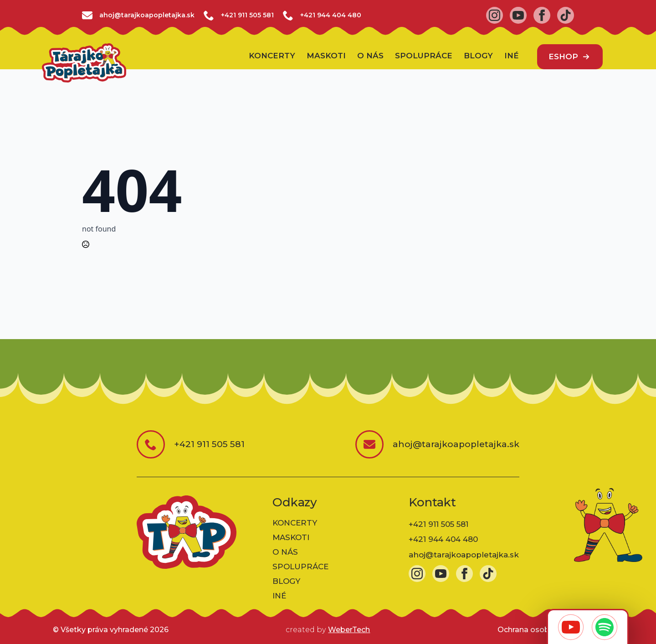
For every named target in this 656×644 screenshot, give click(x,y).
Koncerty (272, 56)
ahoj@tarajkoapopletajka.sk (464, 555)
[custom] (566, 15)
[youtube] (518, 15)
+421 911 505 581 (247, 15)
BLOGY (478, 56)
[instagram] (495, 15)
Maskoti (326, 56)
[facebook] (542, 15)
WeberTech (349, 630)
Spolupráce (424, 56)
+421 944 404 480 (331, 15)
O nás (370, 56)
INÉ (512, 56)
